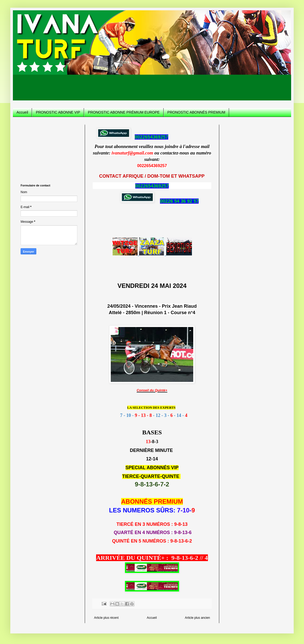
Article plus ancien (197, 618)
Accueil (22, 112)
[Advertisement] (152, 89)
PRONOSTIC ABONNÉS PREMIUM (196, 112)
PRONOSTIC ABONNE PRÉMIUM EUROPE (124, 112)
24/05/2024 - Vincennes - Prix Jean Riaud (152, 306)
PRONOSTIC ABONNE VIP (58, 112)
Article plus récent (106, 618)
